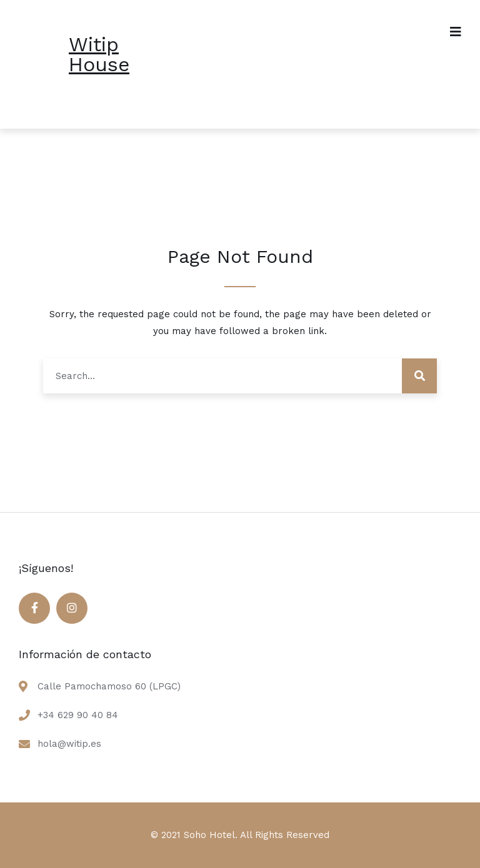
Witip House (99, 54)
